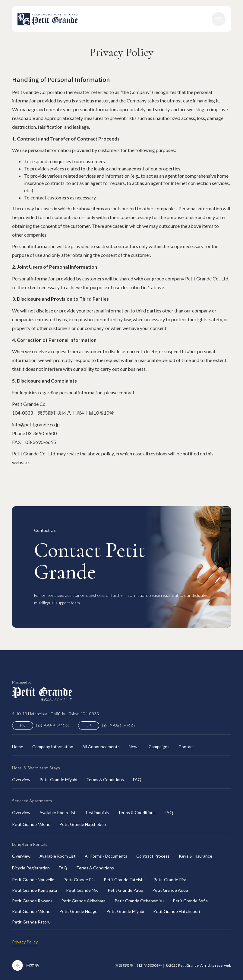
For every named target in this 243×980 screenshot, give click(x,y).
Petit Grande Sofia (190, 901)
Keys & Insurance (196, 856)
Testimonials (97, 812)
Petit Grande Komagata (35, 890)
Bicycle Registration (31, 868)
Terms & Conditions (105, 779)
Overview (21, 779)
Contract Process (153, 856)
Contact (186, 747)
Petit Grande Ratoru (31, 922)
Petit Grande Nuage (78, 911)
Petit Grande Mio (82, 890)
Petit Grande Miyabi (58, 779)
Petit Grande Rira (170, 880)
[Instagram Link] (17, 965)
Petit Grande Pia (79, 880)
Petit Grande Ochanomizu (139, 901)
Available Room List (58, 812)
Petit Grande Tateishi (124, 880)
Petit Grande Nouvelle (33, 880)
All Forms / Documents (106, 856)
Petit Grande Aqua (170, 890)
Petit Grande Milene (31, 824)
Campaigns (159, 747)
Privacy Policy (25, 942)
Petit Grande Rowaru (32, 901)
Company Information (53, 747)
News (134, 747)
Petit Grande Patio (125, 890)
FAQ (137, 779)
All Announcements (101, 747)
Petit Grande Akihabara (83, 901)
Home (18, 747)
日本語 (32, 965)
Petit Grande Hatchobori (83, 824)
